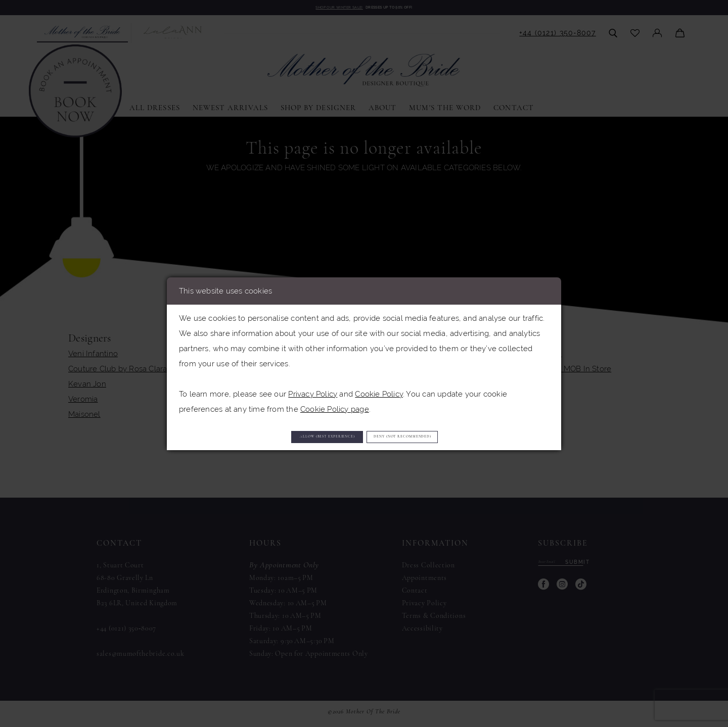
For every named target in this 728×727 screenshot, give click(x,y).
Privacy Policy (313, 389)
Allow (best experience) (290, 436)
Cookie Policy (379, 389)
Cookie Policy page (335, 404)
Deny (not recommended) (442, 436)
